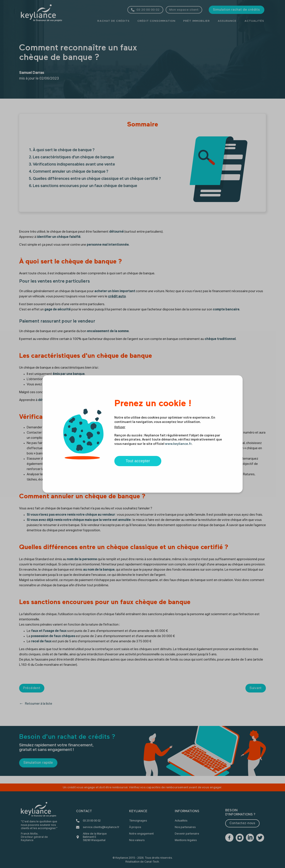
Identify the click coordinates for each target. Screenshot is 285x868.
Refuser (120, 427)
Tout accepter (138, 461)
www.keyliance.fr (178, 444)
